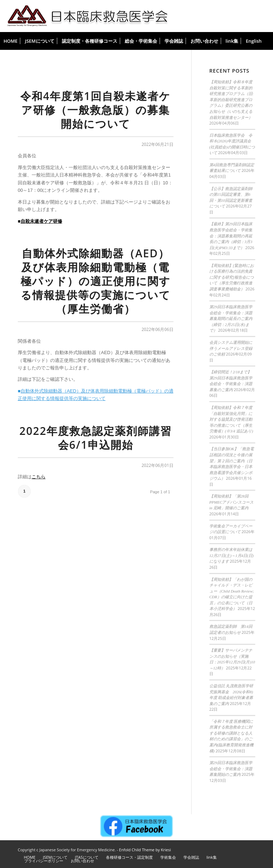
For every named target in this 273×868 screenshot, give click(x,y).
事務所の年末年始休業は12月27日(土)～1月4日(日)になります (232, 555)
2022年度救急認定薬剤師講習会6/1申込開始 (96, 438)
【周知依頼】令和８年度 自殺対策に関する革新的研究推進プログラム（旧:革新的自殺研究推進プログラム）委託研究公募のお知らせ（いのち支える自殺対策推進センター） (232, 99)
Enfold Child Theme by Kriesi (145, 850)
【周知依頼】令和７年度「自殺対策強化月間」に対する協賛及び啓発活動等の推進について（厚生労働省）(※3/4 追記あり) (231, 419)
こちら (39, 477)
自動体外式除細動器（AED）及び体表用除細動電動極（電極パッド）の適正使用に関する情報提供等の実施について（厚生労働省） (96, 281)
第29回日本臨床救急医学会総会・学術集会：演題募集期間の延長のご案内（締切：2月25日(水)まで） (231, 319)
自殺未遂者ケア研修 (41, 221)
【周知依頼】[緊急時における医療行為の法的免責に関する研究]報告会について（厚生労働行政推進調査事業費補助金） (232, 277)
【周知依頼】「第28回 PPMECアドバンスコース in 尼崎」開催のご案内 (232, 502)
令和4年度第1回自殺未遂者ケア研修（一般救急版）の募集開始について (95, 110)
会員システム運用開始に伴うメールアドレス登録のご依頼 (231, 348)
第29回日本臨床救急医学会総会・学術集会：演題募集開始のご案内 (231, 769)
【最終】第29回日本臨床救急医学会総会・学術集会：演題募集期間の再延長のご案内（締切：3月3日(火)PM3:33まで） (231, 236)
